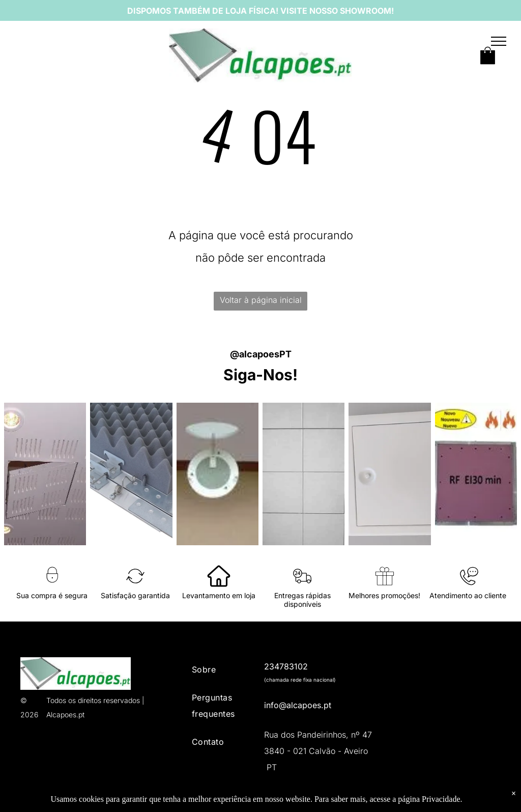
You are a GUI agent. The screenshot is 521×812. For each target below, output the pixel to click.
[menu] (499, 41)
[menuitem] (221, 671)
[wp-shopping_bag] (488, 65)
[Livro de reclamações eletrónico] (444, 671)
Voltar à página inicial (261, 300)
